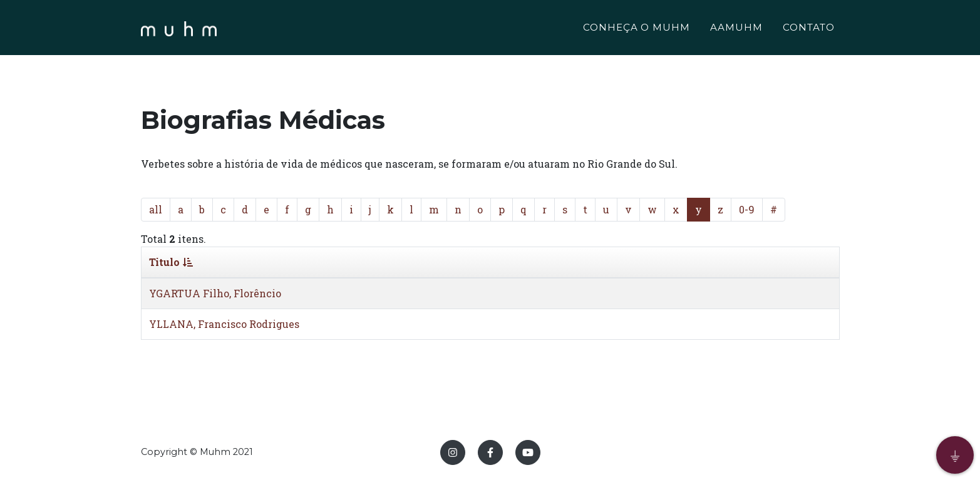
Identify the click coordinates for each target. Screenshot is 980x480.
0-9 (747, 209)
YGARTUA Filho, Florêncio (215, 293)
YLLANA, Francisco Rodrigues (224, 324)
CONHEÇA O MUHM (637, 29)
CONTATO (809, 29)
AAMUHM (736, 29)
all (156, 209)
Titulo (171, 262)
